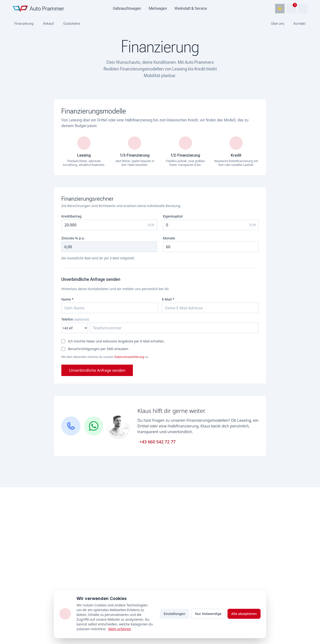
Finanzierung (24, 24)
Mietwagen (158, 8)
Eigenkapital (173, 216)
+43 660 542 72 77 (158, 442)
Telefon (75, 319)
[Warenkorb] (291, 9)
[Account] (303, 9)
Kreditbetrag (71, 216)
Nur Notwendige (208, 614)
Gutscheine (72, 24)
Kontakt (300, 24)
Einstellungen (174, 614)
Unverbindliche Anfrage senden (97, 370)
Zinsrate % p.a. (73, 238)
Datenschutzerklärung (129, 357)
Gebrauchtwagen (127, 8)
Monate (169, 238)
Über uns (278, 24)
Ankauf (48, 24)
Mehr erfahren (120, 629)
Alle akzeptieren (244, 614)
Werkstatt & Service (191, 8)
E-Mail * (168, 299)
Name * (67, 299)
